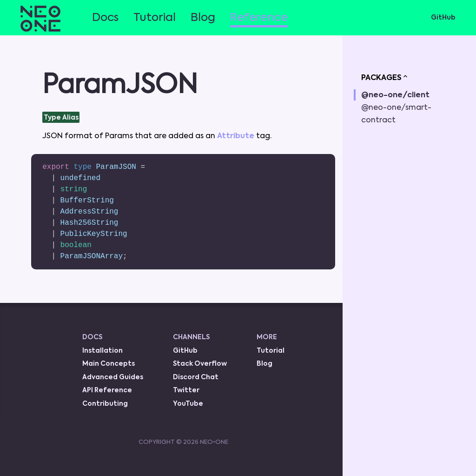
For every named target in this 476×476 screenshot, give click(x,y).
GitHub (443, 18)
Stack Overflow (200, 364)
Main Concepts (109, 364)
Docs (105, 18)
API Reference (107, 390)
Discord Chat (196, 377)
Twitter (186, 390)
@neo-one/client (395, 95)
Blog (203, 18)
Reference (259, 18)
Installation (102, 351)
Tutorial (155, 18)
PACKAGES (385, 77)
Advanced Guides (113, 377)
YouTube (188, 404)
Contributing (105, 404)
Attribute (237, 136)
